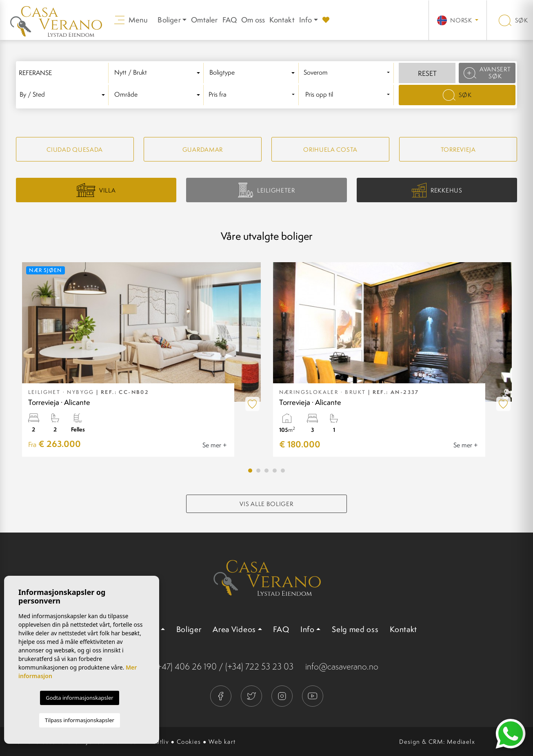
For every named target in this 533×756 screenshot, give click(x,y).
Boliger (189, 629)
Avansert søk (487, 73)
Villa (96, 190)
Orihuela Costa (330, 149)
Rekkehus (437, 190)
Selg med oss (355, 629)
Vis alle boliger (266, 504)
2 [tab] (258, 471)
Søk (513, 20)
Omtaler (204, 20)
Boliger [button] (169, 20)
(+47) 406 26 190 (186, 666)
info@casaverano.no (342, 666)
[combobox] (159, 73)
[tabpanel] (141, 359)
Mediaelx (461, 742)
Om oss (253, 20)
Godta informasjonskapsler (79, 698)
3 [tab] (266, 471)
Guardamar (203, 149)
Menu (131, 20)
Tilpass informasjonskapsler (80, 720)
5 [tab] (283, 471)
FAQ (230, 20)
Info (306, 20)
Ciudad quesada (75, 149)
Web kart (222, 742)
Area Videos (234, 629)
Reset (427, 73)
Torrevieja (458, 149)
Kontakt (282, 20)
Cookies (189, 742)
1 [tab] (250, 471)
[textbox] (158, 73)
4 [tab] (275, 471)
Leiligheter (266, 190)
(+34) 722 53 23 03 (259, 666)
